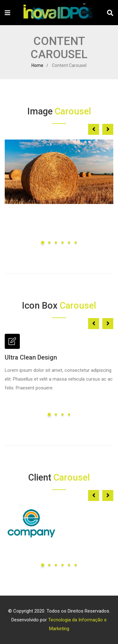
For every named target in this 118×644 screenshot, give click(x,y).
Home (37, 65)
